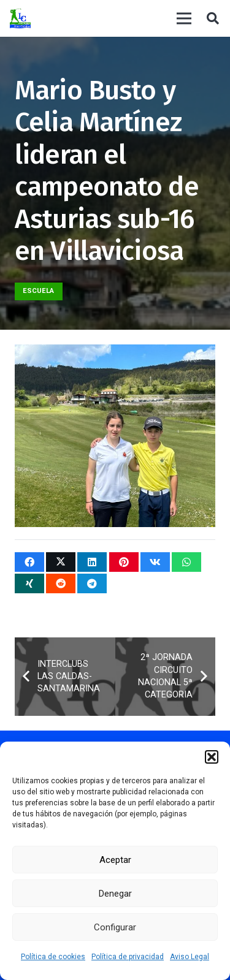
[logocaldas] (20, 19)
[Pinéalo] (124, 562)
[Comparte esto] (29, 562)
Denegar (115, 894)
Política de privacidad (128, 957)
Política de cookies (53, 957)
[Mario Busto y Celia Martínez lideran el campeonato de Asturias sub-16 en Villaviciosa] (115, 353)
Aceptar (115, 860)
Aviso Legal (190, 957)
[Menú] (184, 18)
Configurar (115, 927)
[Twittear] (61, 562)
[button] (212, 757)
